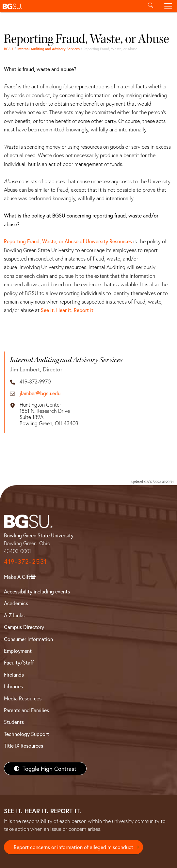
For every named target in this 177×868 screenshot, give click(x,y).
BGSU (8, 49)
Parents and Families (26, 710)
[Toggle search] (151, 6)
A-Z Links (14, 615)
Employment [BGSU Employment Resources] (18, 651)
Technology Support (26, 734)
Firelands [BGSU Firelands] (14, 674)
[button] (71, 6)
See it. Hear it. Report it (67, 310)
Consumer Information (28, 639)
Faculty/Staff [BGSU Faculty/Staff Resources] (19, 662)
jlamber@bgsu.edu (40, 393)
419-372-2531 (25, 561)
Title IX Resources (24, 746)
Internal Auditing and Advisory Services (48, 49)
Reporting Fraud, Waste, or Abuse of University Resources (68, 241)
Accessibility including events (37, 591)
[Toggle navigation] (168, 6)
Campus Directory (24, 627)
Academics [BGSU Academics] (16, 603)
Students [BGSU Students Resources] (14, 722)
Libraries (13, 686)
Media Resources (23, 698)
